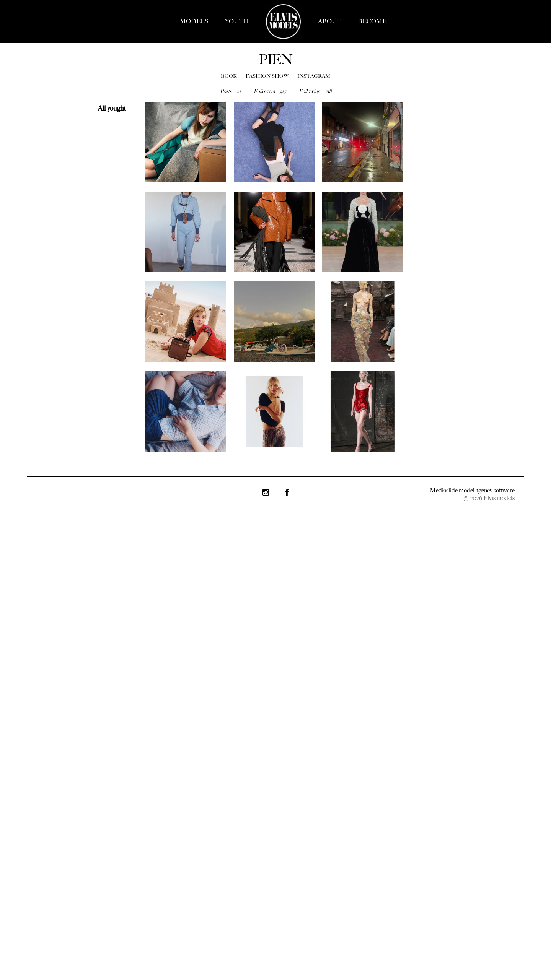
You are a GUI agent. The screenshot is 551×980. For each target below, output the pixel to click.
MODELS (194, 21)
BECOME (372, 21)
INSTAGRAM (314, 76)
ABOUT (330, 21)
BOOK (229, 76)
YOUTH (237, 21)
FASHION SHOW (267, 76)
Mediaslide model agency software (472, 490)
